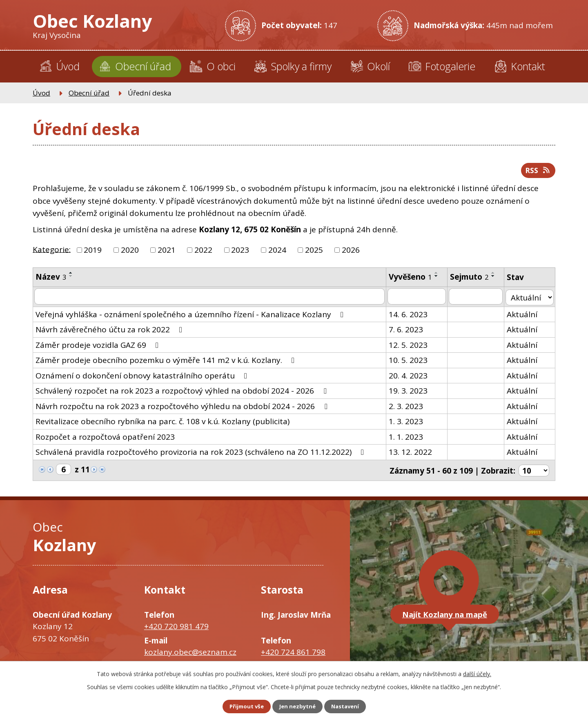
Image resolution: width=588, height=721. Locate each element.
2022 (203, 253)
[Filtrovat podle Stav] (531, 300)
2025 (314, 253)
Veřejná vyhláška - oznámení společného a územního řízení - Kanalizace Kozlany (191, 317)
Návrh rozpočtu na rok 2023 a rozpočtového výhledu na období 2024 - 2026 (183, 409)
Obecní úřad (143, 66)
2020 (130, 253)
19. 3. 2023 (410, 394)
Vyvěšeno (412, 280)
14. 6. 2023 (410, 317)
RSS (537, 173)
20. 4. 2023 (410, 378)
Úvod (68, 66)
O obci (221, 66)
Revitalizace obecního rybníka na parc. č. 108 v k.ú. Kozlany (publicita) (163, 424)
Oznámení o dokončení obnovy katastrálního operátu (143, 378)
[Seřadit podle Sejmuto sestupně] (495, 279)
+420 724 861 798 (293, 654)
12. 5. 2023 (410, 347)
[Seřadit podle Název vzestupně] (71, 276)
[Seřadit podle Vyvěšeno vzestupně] (439, 276)
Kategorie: (52, 252)
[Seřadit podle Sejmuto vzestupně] (495, 276)
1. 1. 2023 (408, 439)
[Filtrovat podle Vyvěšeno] (419, 300)
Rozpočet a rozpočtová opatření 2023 (105, 439)
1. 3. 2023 (408, 424)
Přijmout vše (241, 706)
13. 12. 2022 (412, 455)
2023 (240, 253)
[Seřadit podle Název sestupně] (71, 279)
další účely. (477, 673)
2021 (167, 253)
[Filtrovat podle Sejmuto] (478, 300)
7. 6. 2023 (408, 332)
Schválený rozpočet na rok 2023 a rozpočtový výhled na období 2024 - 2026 (183, 394)
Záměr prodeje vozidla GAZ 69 (99, 347)
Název (51, 280)
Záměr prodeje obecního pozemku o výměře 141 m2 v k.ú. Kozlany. (167, 363)
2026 (351, 253)
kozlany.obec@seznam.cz (190, 654)
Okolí (379, 66)
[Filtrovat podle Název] (210, 300)
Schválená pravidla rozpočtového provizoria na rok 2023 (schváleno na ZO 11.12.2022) (201, 455)
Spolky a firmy (301, 66)
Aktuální (524, 317)
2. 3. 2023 (408, 409)
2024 (277, 253)
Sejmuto (471, 280)
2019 (93, 253)
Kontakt (528, 66)
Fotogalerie (450, 66)
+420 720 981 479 (176, 628)
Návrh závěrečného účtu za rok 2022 (110, 332)
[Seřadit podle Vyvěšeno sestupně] (439, 279)
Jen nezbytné (297, 706)
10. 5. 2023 (410, 363)
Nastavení (351, 706)
